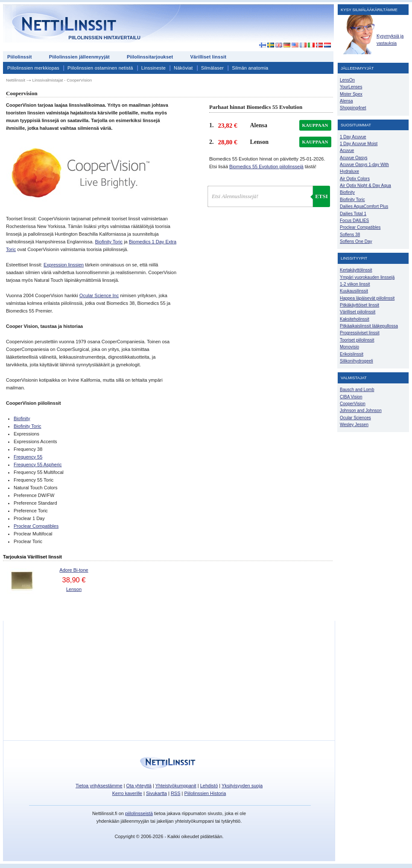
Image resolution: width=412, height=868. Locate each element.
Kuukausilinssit (354, 291)
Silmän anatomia (250, 68)
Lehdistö (209, 786)
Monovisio (349, 347)
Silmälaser (213, 68)
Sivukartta (156, 793)
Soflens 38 (350, 235)
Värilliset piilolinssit (358, 312)
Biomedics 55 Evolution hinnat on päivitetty (267, 159)
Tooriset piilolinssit (357, 340)
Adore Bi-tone (74, 570)
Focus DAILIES (354, 221)
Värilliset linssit (208, 57)
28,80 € (228, 142)
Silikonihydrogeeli (356, 361)
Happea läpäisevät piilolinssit (367, 298)
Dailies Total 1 (353, 214)
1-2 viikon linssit (355, 284)
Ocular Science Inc (99, 295)
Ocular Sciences (355, 418)
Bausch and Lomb (357, 390)
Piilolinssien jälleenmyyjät (79, 57)
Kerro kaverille (127, 793)
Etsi (321, 196)
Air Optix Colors (355, 179)
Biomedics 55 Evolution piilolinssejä (266, 167)
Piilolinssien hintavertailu (104, 38)
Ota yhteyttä (139, 786)
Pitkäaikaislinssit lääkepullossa (369, 326)
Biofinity (22, 418)
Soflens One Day (356, 241)
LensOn (347, 80)
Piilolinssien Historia (205, 793)
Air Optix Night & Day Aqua (365, 186)
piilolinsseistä (139, 813)
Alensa (346, 101)
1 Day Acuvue (353, 137)
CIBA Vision (351, 397)
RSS (176, 793)
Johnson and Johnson (361, 411)
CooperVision (353, 404)
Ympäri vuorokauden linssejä (367, 277)
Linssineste (153, 68)
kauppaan (315, 125)
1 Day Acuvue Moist (359, 144)
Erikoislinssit (352, 354)
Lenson (74, 589)
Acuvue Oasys (354, 158)
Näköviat (183, 68)
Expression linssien (64, 265)
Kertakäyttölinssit (356, 270)
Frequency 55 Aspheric (38, 465)
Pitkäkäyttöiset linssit (359, 305)
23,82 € (228, 126)
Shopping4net (353, 108)
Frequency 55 (28, 457)
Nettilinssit (16, 80)
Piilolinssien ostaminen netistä (100, 68)
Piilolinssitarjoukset (150, 57)
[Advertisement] (257, 26)
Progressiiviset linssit (360, 333)
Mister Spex (351, 94)
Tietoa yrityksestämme (99, 786)
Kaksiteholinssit (355, 319)
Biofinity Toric (109, 242)
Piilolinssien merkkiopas (33, 68)
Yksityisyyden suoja (242, 786)
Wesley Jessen (354, 425)
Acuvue (347, 151)
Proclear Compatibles (36, 526)
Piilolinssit (20, 57)
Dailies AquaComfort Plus (364, 206)
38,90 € (74, 580)
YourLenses (351, 87)
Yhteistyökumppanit (176, 786)
